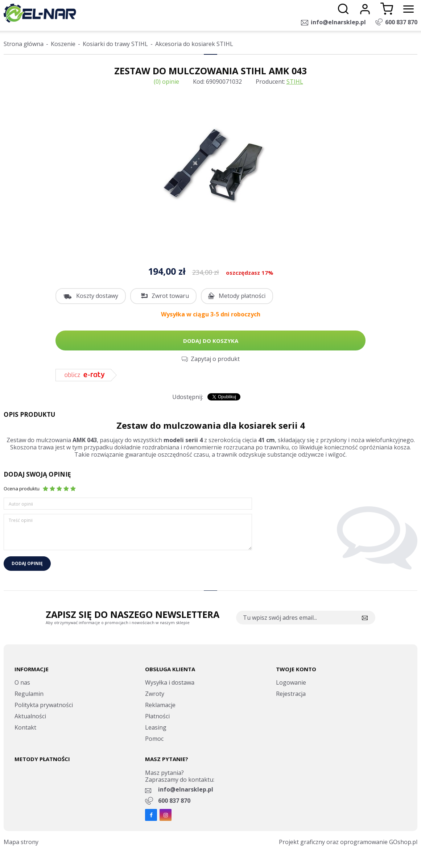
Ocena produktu (22, 489)
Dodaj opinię (27, 563)
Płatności (157, 716)
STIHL (295, 82)
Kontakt (25, 727)
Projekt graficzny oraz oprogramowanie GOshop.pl (348, 842)
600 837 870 (401, 22)
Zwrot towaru (170, 296)
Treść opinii (21, 520)
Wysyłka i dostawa (170, 682)
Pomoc (154, 739)
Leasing (156, 727)
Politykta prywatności (44, 705)
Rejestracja (291, 694)
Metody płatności (242, 296)
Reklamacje (160, 705)
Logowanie (291, 682)
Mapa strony (21, 842)
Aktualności (30, 716)
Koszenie (63, 44)
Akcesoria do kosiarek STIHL (194, 44)
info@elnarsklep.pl (338, 22)
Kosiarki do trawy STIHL (115, 44)
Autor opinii (21, 504)
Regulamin (29, 694)
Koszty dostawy (97, 296)
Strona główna (24, 44)
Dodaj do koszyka (211, 341)
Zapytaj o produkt (215, 359)
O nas (22, 682)
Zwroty (155, 694)
